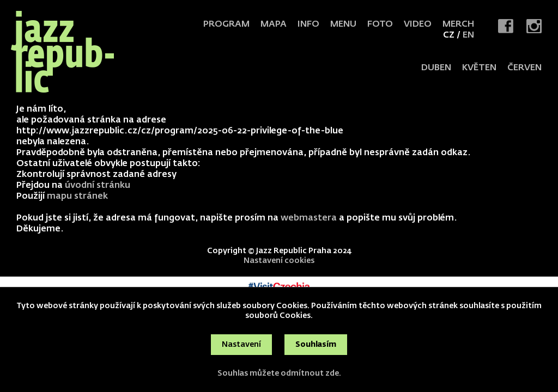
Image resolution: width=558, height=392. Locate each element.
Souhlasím (316, 345)
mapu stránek (77, 197)
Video (418, 24)
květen (479, 68)
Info (308, 24)
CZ (449, 35)
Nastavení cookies (279, 261)
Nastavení (241, 345)
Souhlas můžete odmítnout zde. (279, 373)
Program (226, 24)
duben (436, 68)
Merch (458, 24)
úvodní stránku (98, 186)
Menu (343, 24)
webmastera (309, 218)
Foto (380, 24)
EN (468, 35)
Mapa (274, 24)
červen (524, 68)
